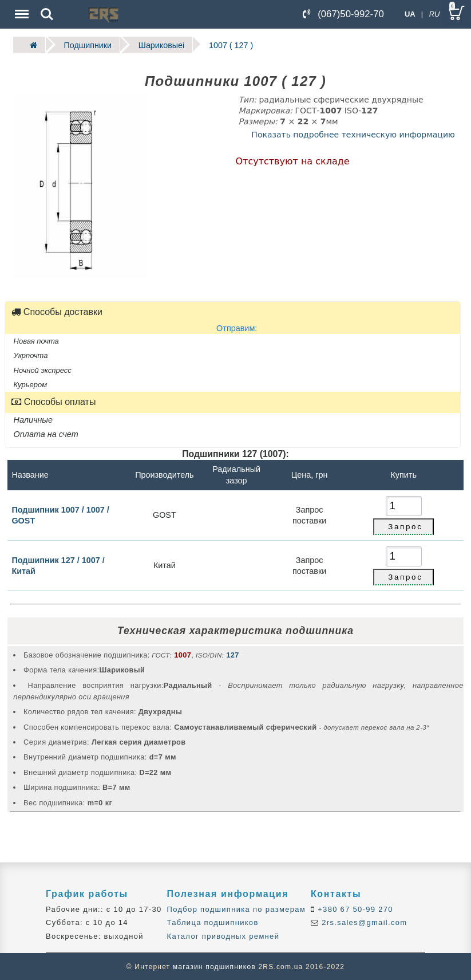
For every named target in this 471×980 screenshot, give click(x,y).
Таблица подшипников (213, 922)
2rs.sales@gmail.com (363, 922)
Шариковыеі (155, 44)
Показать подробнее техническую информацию (353, 133)
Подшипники (84, 44)
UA (410, 14)
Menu (21, 8)
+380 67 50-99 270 (354, 908)
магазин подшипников (214, 966)
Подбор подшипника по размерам (236, 908)
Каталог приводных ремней (223, 935)
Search (47, 14)
